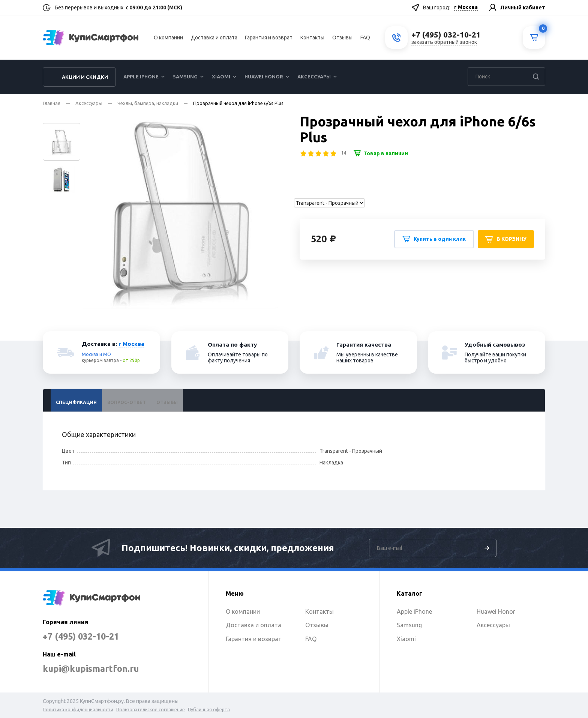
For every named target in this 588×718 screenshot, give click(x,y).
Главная (52, 103)
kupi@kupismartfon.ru (92, 669)
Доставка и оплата (214, 38)
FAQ (365, 38)
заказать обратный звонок (444, 42)
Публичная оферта (209, 710)
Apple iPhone (141, 77)
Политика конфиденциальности (78, 710)
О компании (168, 38)
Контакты (312, 38)
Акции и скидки (85, 78)
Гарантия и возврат (269, 38)
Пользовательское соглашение (151, 710)
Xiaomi (221, 77)
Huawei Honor (264, 77)
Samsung (185, 77)
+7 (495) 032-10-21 (83, 636)
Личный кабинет (523, 8)
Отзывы (342, 38)
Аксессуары (314, 77)
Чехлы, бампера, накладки (148, 103)
